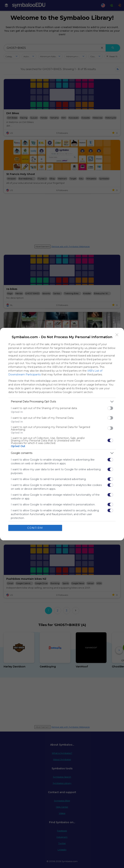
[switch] (110, 408)
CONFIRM (35, 528)
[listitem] (62, 402)
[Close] (117, 335)
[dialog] (62, 434)
